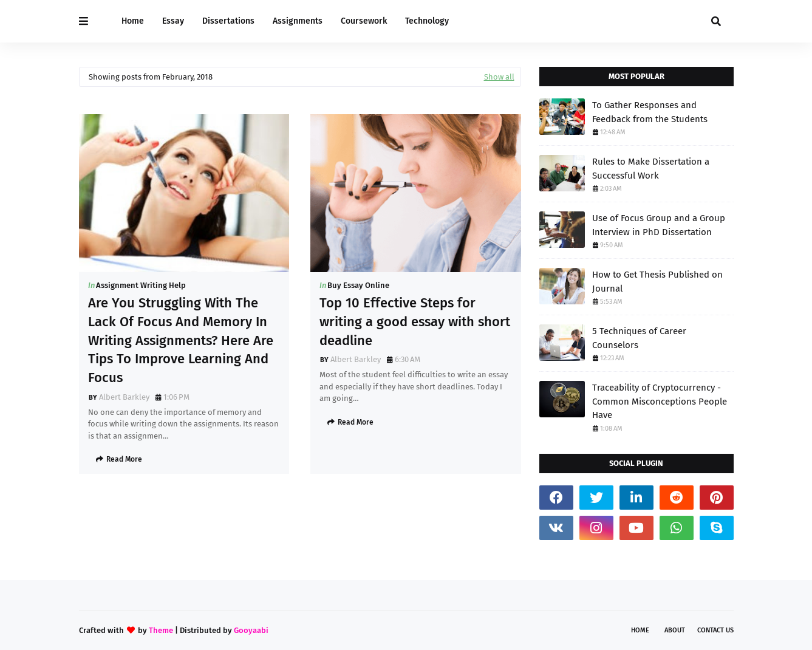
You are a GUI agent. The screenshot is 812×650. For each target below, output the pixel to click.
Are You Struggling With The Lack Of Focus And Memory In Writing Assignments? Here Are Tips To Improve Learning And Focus (181, 340)
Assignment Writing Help (141, 285)
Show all (499, 77)
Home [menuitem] (133, 21)
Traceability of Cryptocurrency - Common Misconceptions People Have (660, 401)
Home (640, 630)
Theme (161, 630)
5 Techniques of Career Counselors (639, 338)
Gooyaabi (251, 630)
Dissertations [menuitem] (228, 21)
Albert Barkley (124, 397)
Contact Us (715, 630)
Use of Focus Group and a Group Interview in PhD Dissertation (659, 225)
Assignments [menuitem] (298, 21)
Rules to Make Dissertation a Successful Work (651, 169)
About (675, 630)
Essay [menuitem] (173, 21)
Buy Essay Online (358, 285)
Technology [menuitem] (427, 21)
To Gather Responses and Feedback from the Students (650, 112)
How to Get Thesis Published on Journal (657, 282)
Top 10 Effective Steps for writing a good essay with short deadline (415, 322)
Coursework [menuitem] (364, 21)
